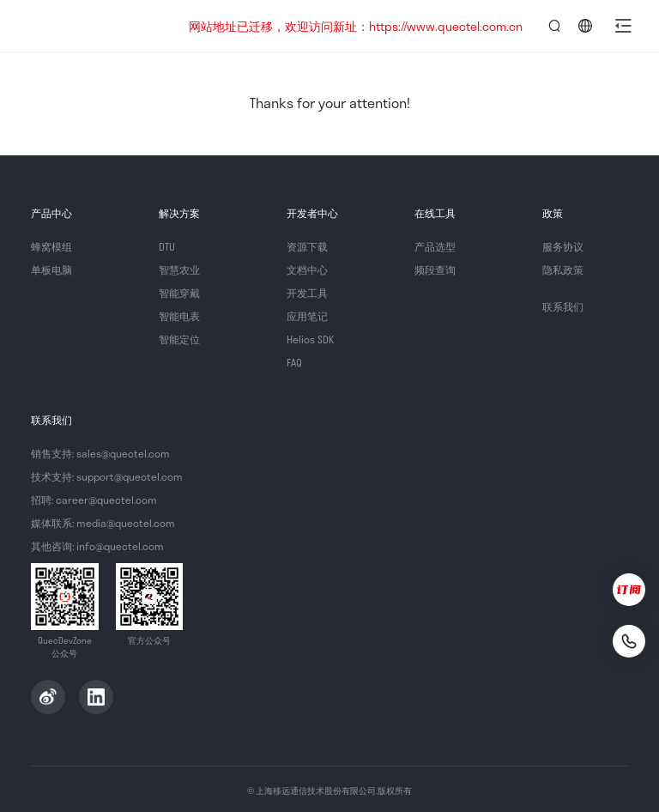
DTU (167, 246)
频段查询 (435, 270)
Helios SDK (310, 339)
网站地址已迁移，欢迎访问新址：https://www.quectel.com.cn (356, 26)
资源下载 (307, 246)
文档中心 (307, 270)
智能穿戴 (179, 293)
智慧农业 (179, 270)
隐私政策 (563, 270)
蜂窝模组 (51, 246)
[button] (623, 26)
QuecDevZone (96, 26)
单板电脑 (51, 270)
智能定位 (179, 339)
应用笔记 (307, 316)
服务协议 (563, 246)
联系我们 (563, 306)
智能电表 (179, 316)
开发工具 (307, 293)
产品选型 (435, 246)
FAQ (294, 362)
